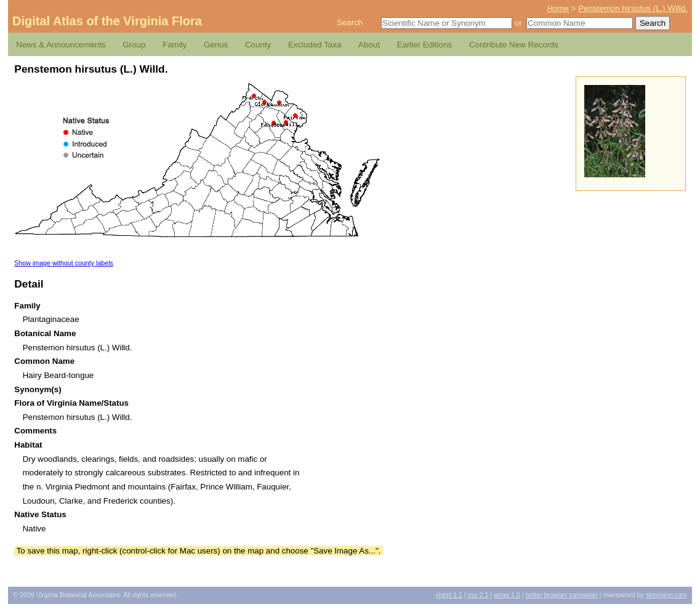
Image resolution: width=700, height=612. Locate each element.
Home (558, 8)
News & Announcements (61, 45)
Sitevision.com (666, 595)
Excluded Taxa (315, 45)
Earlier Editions (425, 45)
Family (175, 45)
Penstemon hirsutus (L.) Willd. (633, 8)
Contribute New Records (514, 45)
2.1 (478, 595)
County (258, 45)
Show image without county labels (64, 263)
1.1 (449, 595)
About (369, 45)
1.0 (507, 595)
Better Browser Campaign (561, 595)
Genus (216, 45)
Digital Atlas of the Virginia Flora (107, 21)
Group (134, 45)
